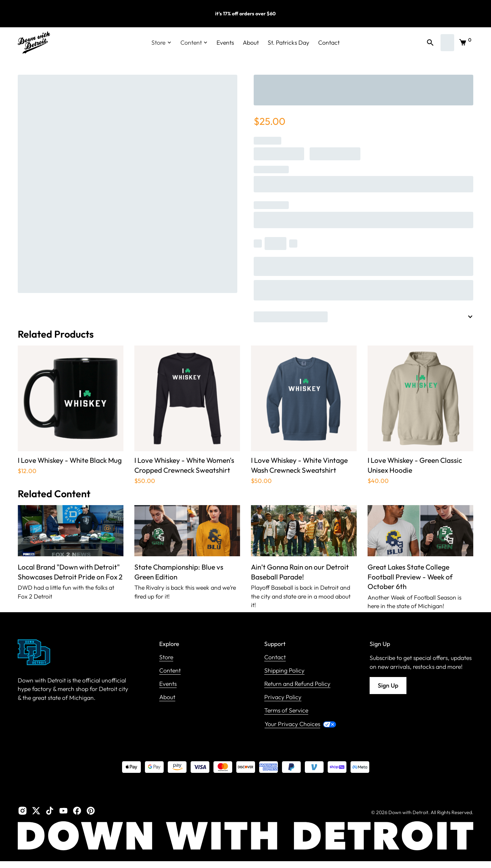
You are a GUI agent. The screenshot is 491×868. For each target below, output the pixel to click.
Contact (329, 42)
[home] (34, 43)
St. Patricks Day (288, 42)
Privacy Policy (283, 697)
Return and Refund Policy (297, 684)
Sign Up (388, 685)
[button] (161, 43)
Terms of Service (286, 711)
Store (166, 657)
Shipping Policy (284, 671)
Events (225, 42)
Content (170, 671)
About (251, 42)
